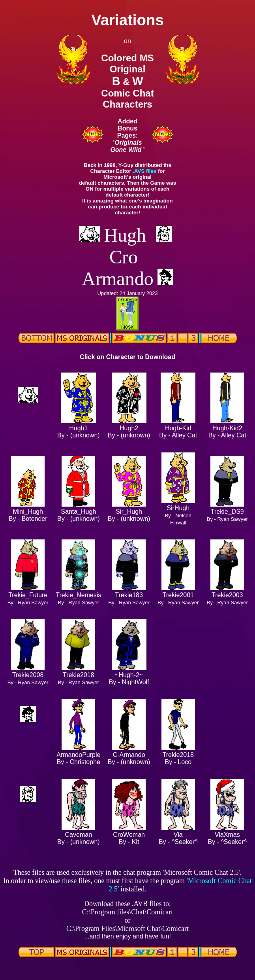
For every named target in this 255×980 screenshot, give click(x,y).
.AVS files (144, 171)
